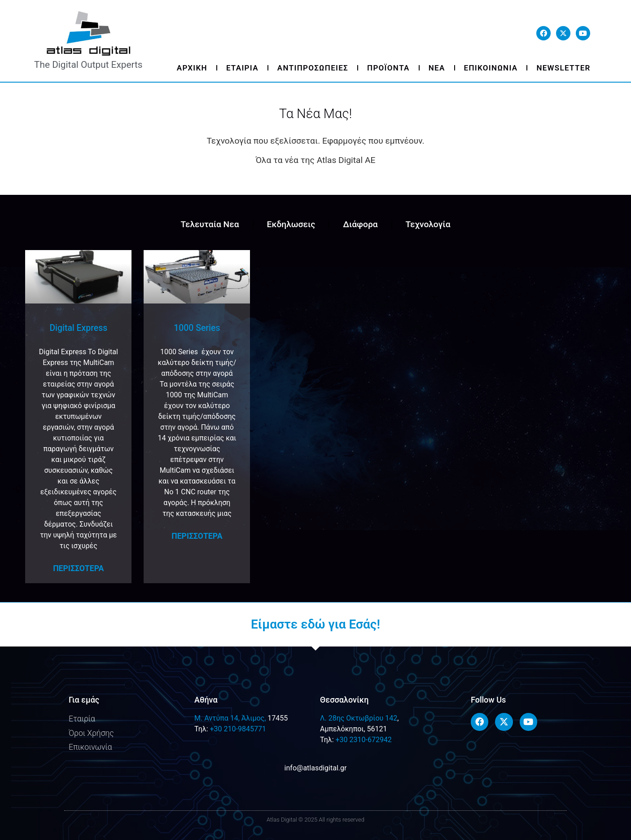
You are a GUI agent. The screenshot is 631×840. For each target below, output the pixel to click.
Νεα (437, 68)
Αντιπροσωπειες (313, 68)
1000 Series (197, 328)
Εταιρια (242, 68)
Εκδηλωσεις (291, 224)
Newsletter (563, 68)
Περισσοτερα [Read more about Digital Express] (78, 568)
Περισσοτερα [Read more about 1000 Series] (197, 536)
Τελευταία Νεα (210, 224)
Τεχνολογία (428, 224)
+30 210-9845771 (238, 729)
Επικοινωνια (491, 68)
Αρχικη (192, 68)
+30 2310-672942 (363, 740)
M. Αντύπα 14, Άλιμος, (230, 718)
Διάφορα (360, 224)
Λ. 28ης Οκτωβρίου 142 (359, 718)
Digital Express (78, 328)
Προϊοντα (388, 68)
